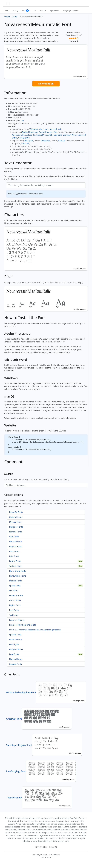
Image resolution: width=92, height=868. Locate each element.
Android (53, 129)
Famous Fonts (16, 532)
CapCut (62, 141)
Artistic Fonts (15, 600)
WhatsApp (46, 141)
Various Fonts (15, 566)
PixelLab (25, 144)
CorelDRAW (23, 138)
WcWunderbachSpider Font (46, 692)
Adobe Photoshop (30, 132)
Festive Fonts (15, 561)
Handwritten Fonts (18, 576)
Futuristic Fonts (16, 595)
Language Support (71, 10)
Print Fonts (14, 556)
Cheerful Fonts (16, 517)
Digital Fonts (15, 605)
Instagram (29, 141)
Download (46, 84)
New (25, 10)
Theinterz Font (39, 798)
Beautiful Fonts (16, 512)
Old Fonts (14, 591)
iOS (59, 129)
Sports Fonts (15, 586)
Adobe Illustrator (34, 135)
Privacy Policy (41, 847)
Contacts (53, 847)
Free (7, 10)
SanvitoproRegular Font (44, 745)
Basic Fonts (14, 551)
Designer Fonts (16, 527)
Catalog (15, 10)
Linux (46, 129)
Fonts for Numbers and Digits (23, 625)
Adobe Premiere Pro (48, 132)
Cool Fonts (14, 537)
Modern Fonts (16, 581)
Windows (34, 129)
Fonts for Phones (17, 620)
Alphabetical (55, 10)
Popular (43, 10)
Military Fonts (15, 522)
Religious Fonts (16, 649)
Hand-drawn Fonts (18, 571)
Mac (41, 129)
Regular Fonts (15, 546)
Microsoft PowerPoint (52, 135)
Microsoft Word (70, 135)
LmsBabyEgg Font (41, 771)
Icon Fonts (14, 610)
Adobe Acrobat (19, 135)
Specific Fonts (15, 635)
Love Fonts (14, 654)
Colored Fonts (15, 664)
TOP (34, 10)
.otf (22, 121)
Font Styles (14, 644)
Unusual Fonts (16, 542)
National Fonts (16, 659)
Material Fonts (16, 640)
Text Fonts (14, 615)
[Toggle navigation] (8, 3)
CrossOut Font (39, 719)
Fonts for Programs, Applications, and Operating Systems (35, 630)
